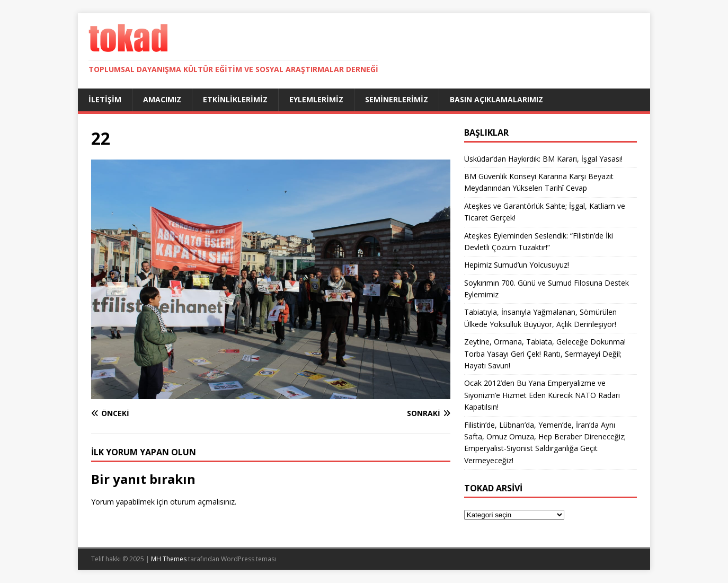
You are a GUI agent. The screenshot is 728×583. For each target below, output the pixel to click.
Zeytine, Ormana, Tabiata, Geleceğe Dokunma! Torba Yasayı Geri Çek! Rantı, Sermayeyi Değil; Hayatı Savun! (545, 354)
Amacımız (162, 99)
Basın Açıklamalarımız (496, 99)
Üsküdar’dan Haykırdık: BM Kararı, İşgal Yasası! (543, 159)
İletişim (105, 99)
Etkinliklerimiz (235, 99)
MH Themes (169, 559)
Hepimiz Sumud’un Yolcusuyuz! (517, 265)
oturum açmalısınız (202, 502)
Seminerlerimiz (397, 99)
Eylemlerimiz (316, 99)
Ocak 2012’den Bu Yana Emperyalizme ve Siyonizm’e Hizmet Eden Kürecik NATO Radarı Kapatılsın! (542, 395)
